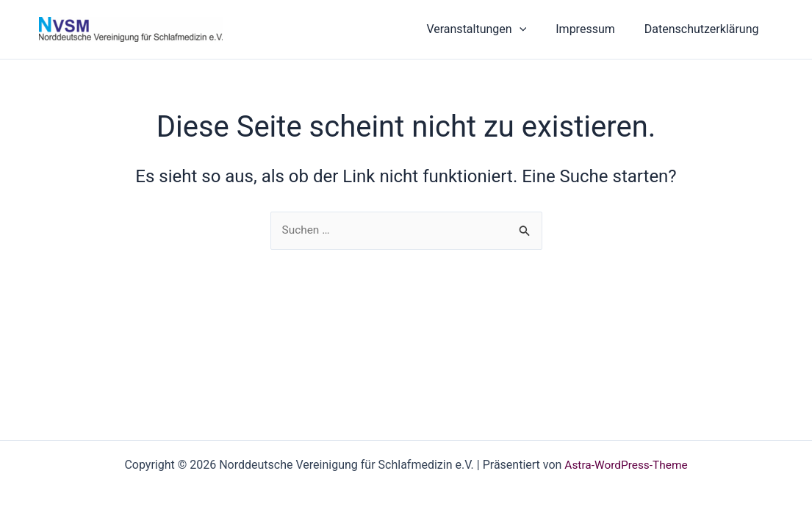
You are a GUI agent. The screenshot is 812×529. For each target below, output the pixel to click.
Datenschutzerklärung (705, 29)
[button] (534, 29)
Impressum (594, 29)
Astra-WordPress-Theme (626, 465)
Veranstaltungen (491, 29)
